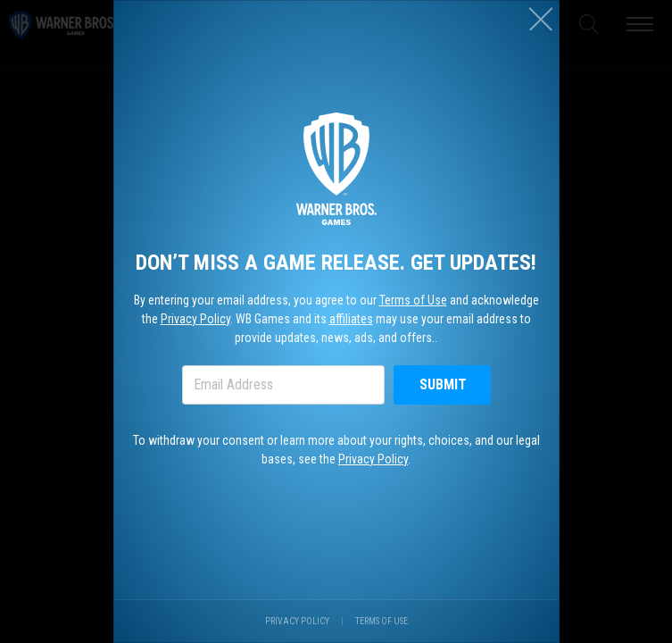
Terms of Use (413, 300)
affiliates (351, 319)
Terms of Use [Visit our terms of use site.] (382, 621)
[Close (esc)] (541, 19)
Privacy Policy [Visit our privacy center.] (297, 621)
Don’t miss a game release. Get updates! (336, 263)
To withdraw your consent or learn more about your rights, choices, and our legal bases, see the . (336, 450)
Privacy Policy (195, 319)
